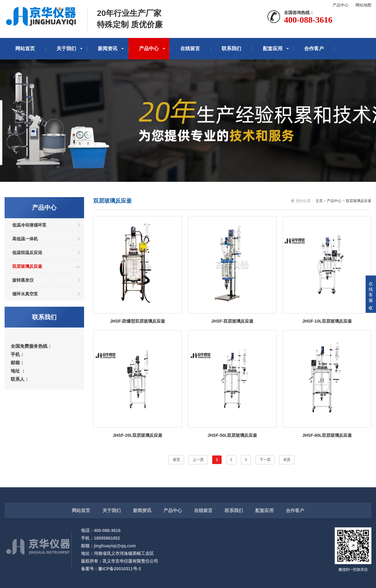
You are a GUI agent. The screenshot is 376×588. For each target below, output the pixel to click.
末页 (287, 460)
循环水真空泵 (25, 294)
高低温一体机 (25, 239)
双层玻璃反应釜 (27, 266)
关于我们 (66, 49)
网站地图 (363, 5)
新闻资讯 (108, 49)
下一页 (265, 460)
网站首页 (25, 49)
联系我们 (231, 49)
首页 (176, 460)
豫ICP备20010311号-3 (120, 569)
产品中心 (341, 5)
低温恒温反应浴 (27, 253)
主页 (319, 201)
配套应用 (273, 49)
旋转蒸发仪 (23, 280)
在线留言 (190, 49)
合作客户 (314, 49)
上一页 (198, 460)
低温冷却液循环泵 (29, 225)
